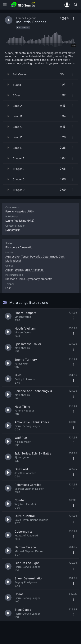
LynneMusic (13, 230)
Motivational (13, 260)
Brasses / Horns (15, 279)
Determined (50, 256)
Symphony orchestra (39, 279)
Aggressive (12, 256)
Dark (62, 256)
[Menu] (5, 5)
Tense (25, 256)
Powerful (36, 256)
